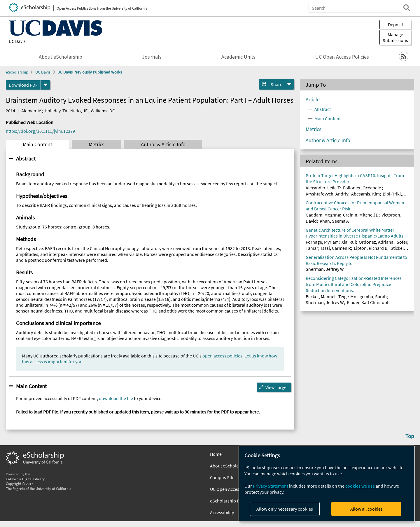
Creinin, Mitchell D (361, 215)
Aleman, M (32, 111)
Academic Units (238, 57)
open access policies (222, 356)
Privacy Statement (271, 486)
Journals (152, 57)
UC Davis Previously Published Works (90, 72)
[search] (407, 8)
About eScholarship (61, 57)
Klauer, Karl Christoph (368, 302)
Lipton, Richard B (371, 248)
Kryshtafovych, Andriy (327, 194)
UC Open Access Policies (342, 57)
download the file (116, 398)
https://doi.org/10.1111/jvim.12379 (40, 131)
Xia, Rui (349, 242)
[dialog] (327, 484)
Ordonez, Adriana (376, 242)
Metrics (97, 144)
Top (410, 436)
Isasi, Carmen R (336, 248)
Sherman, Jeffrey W (325, 269)
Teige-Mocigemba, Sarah (363, 296)
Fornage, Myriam (322, 242)
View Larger (277, 387)
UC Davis (17, 41)
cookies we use (360, 486)
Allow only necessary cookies (285, 509)
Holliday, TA (56, 111)
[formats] (45, 85)
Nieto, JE (79, 111)
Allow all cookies (366, 509)
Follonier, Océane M (362, 188)
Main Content (37, 144)
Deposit (395, 25)
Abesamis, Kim (365, 194)
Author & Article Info (163, 144)
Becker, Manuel (321, 296)
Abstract (26, 158)
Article (313, 100)
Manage (395, 37)
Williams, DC (103, 111)
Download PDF (23, 85)
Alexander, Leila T (323, 188)
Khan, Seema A (334, 221)
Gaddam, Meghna (323, 215)
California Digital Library (25, 479)
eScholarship (17, 72)
